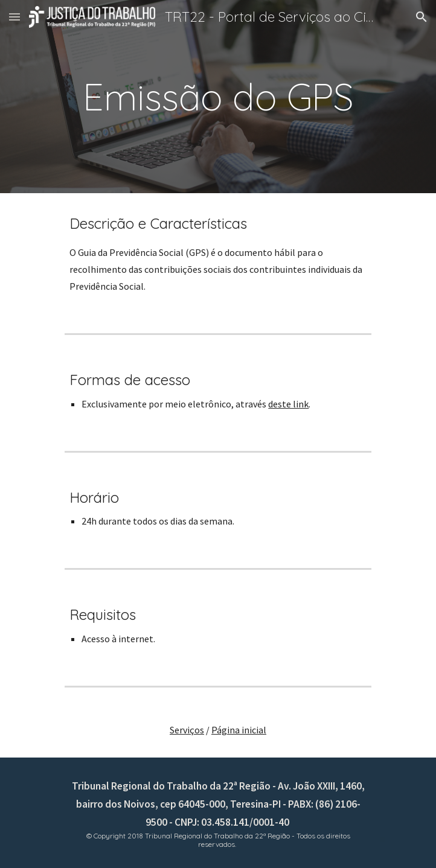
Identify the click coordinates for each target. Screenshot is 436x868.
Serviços (187, 730)
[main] (218, 97)
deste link (288, 404)
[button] (14, 17)
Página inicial (239, 730)
